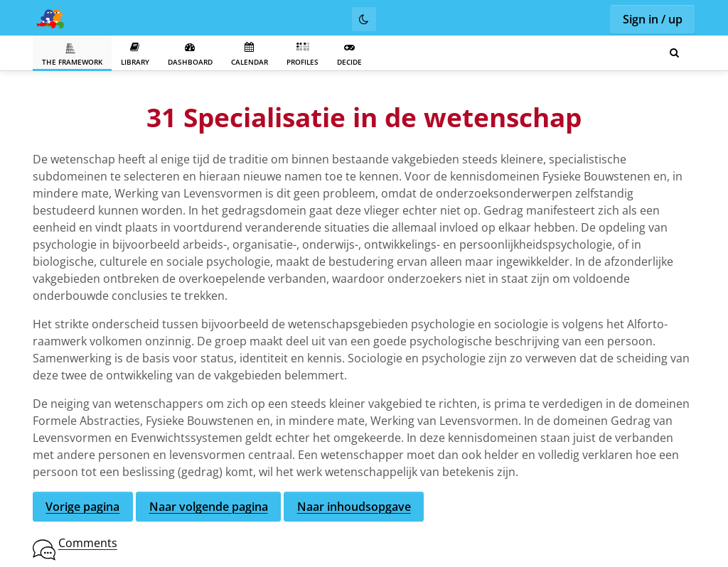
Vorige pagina (82, 507)
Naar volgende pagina (209, 507)
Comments (88, 543)
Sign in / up (653, 19)
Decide (349, 54)
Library (135, 54)
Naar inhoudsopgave (354, 507)
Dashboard (190, 54)
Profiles (303, 54)
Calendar (250, 54)
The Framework (72, 55)
